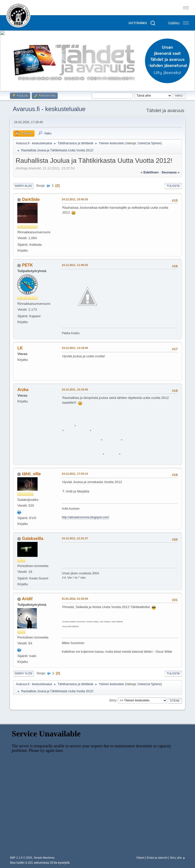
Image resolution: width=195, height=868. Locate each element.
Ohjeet (140, 858)
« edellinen (150, 172)
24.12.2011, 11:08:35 (75, 265)
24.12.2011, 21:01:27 (75, 538)
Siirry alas (23, 186)
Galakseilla (33, 538)
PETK (28, 265)
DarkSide (31, 199)
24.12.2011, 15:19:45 (75, 389)
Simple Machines (44, 858)
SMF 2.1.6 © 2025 (21, 858)
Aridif (27, 599)
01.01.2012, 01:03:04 (75, 599)
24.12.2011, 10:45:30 (75, 199)
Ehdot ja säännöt (157, 858)
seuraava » (170, 172)
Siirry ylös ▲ (177, 858)
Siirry (113, 700)
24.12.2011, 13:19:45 (75, 348)
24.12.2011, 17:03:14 (75, 474)
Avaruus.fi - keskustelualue (49, 109)
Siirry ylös (23, 674)
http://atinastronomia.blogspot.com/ (85, 517)
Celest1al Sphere (149, 143)
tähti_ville (31, 474)
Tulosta (173, 186)
